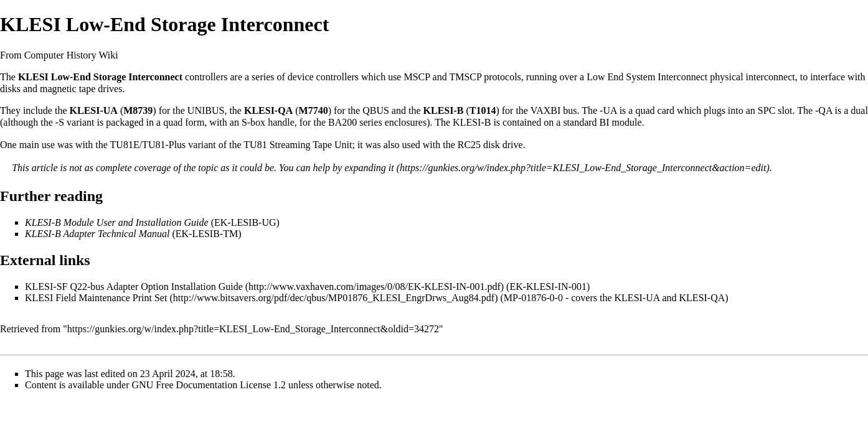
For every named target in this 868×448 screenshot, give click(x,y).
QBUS (376, 110)
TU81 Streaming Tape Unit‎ (298, 145)
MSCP (417, 77)
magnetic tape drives (81, 89)
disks (10, 89)
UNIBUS (206, 110)
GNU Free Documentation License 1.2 (209, 385)
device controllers (323, 77)
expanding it (369, 168)
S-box (253, 122)
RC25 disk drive (490, 145)
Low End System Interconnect (647, 77)
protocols (502, 77)
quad (645, 110)
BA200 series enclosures (377, 122)
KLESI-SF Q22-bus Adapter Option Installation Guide (134, 287)
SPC (767, 110)
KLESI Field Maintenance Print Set (96, 298)
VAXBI (546, 110)
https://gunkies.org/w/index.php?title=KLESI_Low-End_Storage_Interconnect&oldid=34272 (253, 329)
